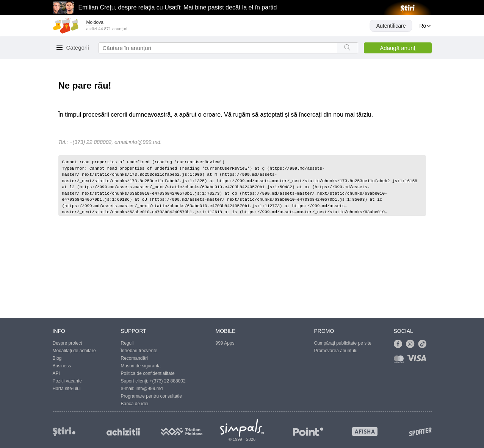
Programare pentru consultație (151, 396)
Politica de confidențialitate (148, 373)
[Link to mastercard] (400, 361)
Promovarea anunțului (336, 351)
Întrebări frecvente (139, 351)
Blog (57, 358)
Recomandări (134, 358)
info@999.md (144, 142)
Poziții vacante (67, 381)
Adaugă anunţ (397, 48)
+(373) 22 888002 (168, 381)
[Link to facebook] (400, 344)
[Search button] (347, 48)
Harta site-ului (67, 389)
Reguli (127, 343)
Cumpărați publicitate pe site (343, 343)
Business (62, 366)
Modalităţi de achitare (74, 351)
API (56, 373)
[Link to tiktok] (424, 344)
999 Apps (225, 343)
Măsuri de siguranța (141, 366)
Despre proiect (67, 343)
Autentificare (391, 26)
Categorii (78, 48)
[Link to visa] (418, 361)
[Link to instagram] (412, 344)
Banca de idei (135, 404)
